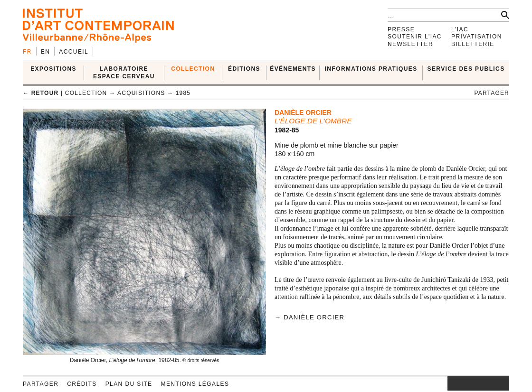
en (45, 52)
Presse (401, 29)
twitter (474, 383)
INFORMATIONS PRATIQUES (371, 69)
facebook (462, 383)
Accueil (74, 52)
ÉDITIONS (244, 69)
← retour (41, 93)
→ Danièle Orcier (309, 317)
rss (502, 383)
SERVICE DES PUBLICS (466, 69)
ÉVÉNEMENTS (293, 69)
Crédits (82, 384)
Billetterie (473, 44)
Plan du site (129, 384)
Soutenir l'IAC (415, 37)
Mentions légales (195, 384)
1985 (183, 93)
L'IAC (460, 29)
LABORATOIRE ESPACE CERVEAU (124, 72)
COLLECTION (193, 69)
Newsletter (410, 44)
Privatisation (477, 37)
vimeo (488, 383)
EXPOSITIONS (53, 69)
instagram (452, 383)
